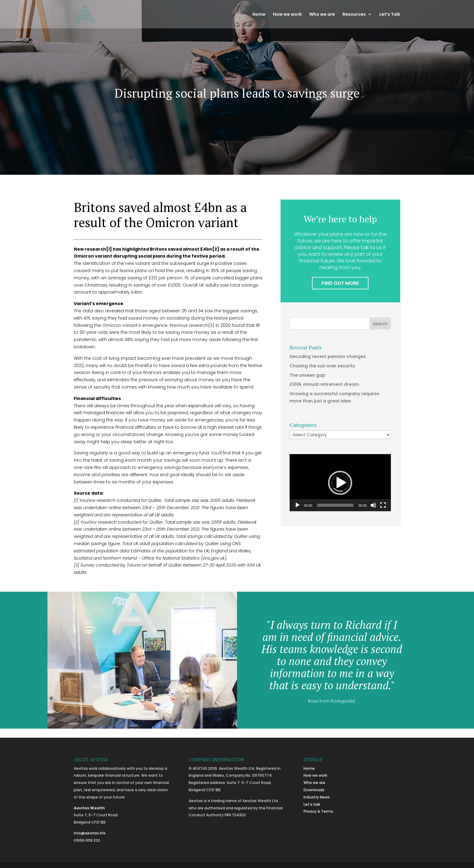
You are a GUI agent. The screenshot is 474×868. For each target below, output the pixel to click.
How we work (287, 15)
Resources (354, 15)
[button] (340, 483)
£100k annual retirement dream (324, 384)
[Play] (297, 505)
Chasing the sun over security (322, 366)
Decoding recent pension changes (328, 356)
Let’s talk (312, 804)
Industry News (317, 797)
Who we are (322, 15)
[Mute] (373, 505)
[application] (340, 483)
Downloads (314, 790)
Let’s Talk (390, 15)
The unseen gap (307, 375)
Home (259, 15)
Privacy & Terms (318, 811)
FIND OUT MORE (340, 283)
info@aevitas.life (90, 833)
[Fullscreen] (383, 505)
